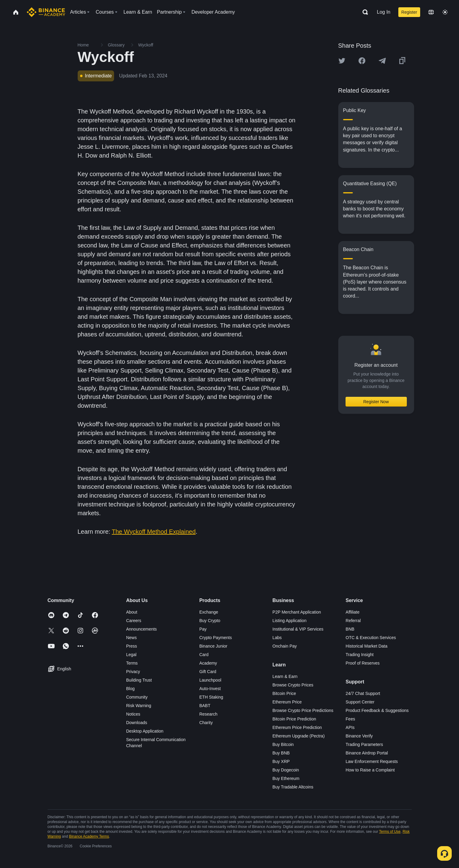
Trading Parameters (364, 744)
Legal (131, 655)
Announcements (142, 629)
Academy (208, 663)
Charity (206, 723)
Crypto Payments (216, 638)
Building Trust (139, 680)
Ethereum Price (287, 702)
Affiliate (353, 612)
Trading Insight (359, 655)
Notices (133, 714)
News (132, 638)
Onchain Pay (285, 646)
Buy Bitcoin (283, 744)
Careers (134, 621)
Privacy (133, 672)
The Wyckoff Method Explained (154, 532)
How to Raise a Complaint (370, 770)
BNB (350, 629)
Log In (383, 12)
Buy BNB (281, 753)
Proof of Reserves (363, 663)
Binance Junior (213, 646)
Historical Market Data (366, 646)
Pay (203, 629)
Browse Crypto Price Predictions (303, 710)
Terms (132, 663)
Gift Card (208, 672)
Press (132, 646)
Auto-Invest (210, 689)
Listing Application (289, 621)
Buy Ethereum (286, 778)
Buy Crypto (210, 621)
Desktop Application (145, 731)
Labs (277, 638)
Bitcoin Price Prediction (294, 719)
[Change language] (431, 12)
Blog (130, 689)
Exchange (209, 612)
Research (208, 714)
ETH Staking (211, 697)
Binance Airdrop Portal (367, 753)
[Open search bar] (363, 12)
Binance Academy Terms (89, 836)
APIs (350, 727)
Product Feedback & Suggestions (377, 710)
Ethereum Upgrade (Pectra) (299, 736)
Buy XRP (281, 761)
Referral (353, 621)
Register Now (376, 402)
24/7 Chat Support (363, 693)
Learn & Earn (285, 676)
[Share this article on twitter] (342, 61)
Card (204, 655)
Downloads (137, 723)
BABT (205, 706)
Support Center (360, 702)
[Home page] (46, 12)
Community (137, 697)
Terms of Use (390, 832)
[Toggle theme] (445, 12)
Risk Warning (139, 706)
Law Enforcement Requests (372, 761)
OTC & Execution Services (371, 638)
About (132, 612)
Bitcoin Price (284, 693)
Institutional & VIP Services (298, 629)
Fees (350, 719)
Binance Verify (359, 736)
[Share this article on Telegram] (382, 61)
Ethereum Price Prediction (297, 727)
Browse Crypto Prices (293, 685)
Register (409, 12)
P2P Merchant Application (297, 612)
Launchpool (210, 680)
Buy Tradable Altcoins (293, 787)
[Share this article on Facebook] (362, 61)
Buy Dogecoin (286, 770)
